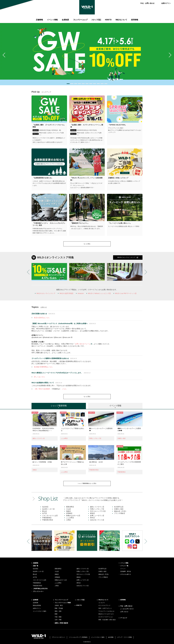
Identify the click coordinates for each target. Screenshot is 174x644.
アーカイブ (124, 618)
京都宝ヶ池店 (122, 438)
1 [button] (68, 84)
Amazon (81, 293)
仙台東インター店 (48, 509)
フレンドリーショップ (61, 600)
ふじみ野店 (64, 438)
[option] (87, 54)
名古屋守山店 (119, 507)
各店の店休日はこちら (42, 318)
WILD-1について (103, 600)
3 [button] (76, 84)
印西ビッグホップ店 (95, 438)
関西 (56, 614)
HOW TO (79, 605)
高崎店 (35, 470)
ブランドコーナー (38, 591)
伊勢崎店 (69, 513)
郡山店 (44, 511)
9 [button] (98, 84)
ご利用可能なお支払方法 (40, 589)
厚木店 (92, 518)
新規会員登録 (37, 605)
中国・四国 (58, 617)
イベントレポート (126, 574)
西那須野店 (70, 507)
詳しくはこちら (39, 377)
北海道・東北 (59, 605)
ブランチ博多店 (120, 513)
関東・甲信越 (59, 608)
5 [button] (83, 84)
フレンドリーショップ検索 (63, 603)
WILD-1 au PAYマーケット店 (126, 293)
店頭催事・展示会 (126, 571)
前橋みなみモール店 (73, 516)
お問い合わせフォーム (83, 344)
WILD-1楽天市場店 (66, 293)
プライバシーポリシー (58, 637)
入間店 (68, 520)
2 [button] (72, 84)
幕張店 (92, 513)
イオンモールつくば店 (50, 516)
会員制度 (36, 600)
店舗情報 (36, 563)
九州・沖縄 (58, 620)
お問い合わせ (124, 612)
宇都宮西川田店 (94, 470)
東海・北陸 (58, 611)
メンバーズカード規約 (40, 611)
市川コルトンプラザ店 (98, 511)
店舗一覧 (36, 566)
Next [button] (169, 55)
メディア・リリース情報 (124, 637)
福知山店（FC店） (121, 511)
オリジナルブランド (104, 605)
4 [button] (79, 84)
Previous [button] (5, 55)
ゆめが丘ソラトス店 (97, 520)
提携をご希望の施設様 (61, 623)
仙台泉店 (45, 507)
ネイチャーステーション (106, 617)
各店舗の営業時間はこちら (43, 367)
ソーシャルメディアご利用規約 (78, 637)
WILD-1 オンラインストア (126, 257)
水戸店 (44, 513)
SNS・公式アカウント (105, 608)
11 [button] (106, 84)
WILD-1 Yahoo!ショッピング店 (99, 293)
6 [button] (87, 84)
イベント (123, 569)
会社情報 (111, 637)
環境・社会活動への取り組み (107, 620)
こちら (64, 389)
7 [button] (91, 84)
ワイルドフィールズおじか (106, 611)
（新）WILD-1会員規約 (42, 389)
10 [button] (102, 84)
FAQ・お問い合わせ (147, 3)
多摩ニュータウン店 (97, 516)
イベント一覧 (124, 566)
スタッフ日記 (81, 600)
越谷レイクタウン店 (39, 438)
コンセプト (102, 603)
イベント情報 (124, 563)
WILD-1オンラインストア (46, 293)
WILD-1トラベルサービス (106, 614)
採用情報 (123, 600)
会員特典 (36, 603)
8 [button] (95, 84)
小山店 (68, 509)
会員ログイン (166, 3)
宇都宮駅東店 (122, 472)
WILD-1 (87, 7)
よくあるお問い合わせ (127, 609)
